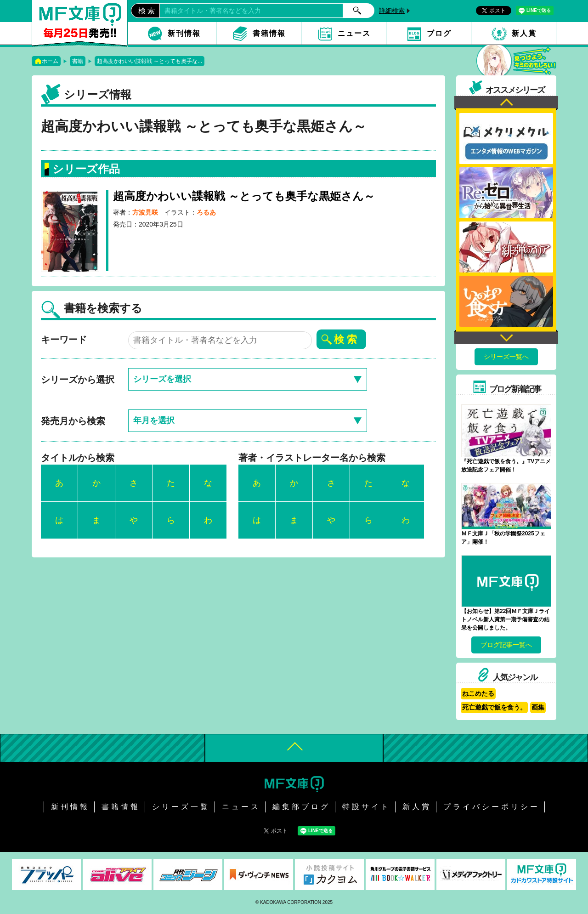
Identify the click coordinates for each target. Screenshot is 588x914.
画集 (538, 707)
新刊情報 (184, 33)
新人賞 (524, 33)
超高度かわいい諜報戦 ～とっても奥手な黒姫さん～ (244, 196)
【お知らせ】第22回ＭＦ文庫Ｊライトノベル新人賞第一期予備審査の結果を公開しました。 (506, 619)
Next (506, 337)
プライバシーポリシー (492, 807)
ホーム (50, 61)
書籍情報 (269, 33)
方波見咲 (145, 212)
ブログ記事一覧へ (506, 645)
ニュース (354, 33)
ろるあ (206, 212)
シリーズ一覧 (181, 807)
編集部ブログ (301, 807)
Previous (506, 103)
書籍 (78, 61)
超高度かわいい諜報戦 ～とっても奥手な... (150, 61)
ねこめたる (478, 693)
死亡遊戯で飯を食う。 (494, 707)
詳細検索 (392, 11)
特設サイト (366, 807)
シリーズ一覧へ (506, 357)
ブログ (439, 33)
